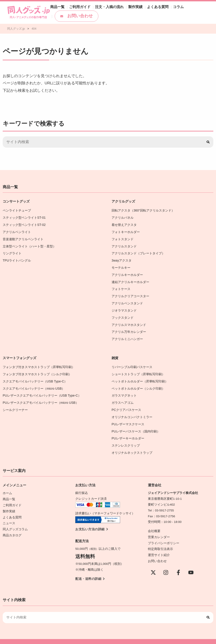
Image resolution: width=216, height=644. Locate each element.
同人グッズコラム (15, 521)
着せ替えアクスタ (124, 224)
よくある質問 (147, 8)
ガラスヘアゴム (123, 397)
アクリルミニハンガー (127, 335)
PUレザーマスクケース (128, 418)
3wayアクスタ (121, 259)
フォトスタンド (123, 238)
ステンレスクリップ (126, 439)
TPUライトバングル (17, 259)
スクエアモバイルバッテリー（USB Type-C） (35, 377)
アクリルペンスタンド (127, 300)
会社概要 (154, 524)
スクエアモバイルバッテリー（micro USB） (33, 383)
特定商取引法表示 (160, 541)
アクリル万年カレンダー (129, 328)
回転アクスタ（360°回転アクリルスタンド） (143, 210)
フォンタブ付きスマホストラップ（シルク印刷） (37, 370)
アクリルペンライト (17, 231)
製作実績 (126, 8)
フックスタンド (123, 314)
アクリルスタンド (124, 245)
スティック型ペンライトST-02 (24, 224)
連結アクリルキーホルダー (130, 280)
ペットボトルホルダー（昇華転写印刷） (140, 377)
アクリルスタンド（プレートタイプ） (138, 252)
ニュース (9, 515)
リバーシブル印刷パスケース (132, 363)
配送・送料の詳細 (88, 571)
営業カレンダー (159, 529)
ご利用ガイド (77, 8)
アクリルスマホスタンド (129, 321)
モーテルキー (121, 266)
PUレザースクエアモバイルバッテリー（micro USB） (40, 397)
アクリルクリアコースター (130, 293)
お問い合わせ (73, 16)
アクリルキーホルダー (127, 273)
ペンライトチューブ (17, 210)
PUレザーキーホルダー (128, 432)
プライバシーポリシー (164, 535)
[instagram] (166, 564)
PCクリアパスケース (126, 404)
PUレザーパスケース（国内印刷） (136, 425)
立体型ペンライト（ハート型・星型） (29, 245)
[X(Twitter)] (153, 564)
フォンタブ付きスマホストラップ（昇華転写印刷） (39, 363)
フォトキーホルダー (126, 231)
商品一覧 (56, 8)
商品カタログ (12, 526)
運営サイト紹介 (159, 547)
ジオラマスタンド (124, 307)
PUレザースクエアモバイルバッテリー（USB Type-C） (41, 390)
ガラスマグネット (124, 390)
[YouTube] (191, 564)
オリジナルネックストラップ (132, 446)
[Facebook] (178, 564)
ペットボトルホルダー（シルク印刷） (138, 383)
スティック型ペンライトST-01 (24, 217)
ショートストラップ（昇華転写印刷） (140, 370)
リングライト (12, 252)
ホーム (7, 486)
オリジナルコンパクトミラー (132, 411)
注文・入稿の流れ (103, 8)
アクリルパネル (123, 217)
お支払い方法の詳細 (90, 522)
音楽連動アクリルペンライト (23, 238)
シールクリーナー (15, 404)
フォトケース (121, 286)
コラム (165, 8)
